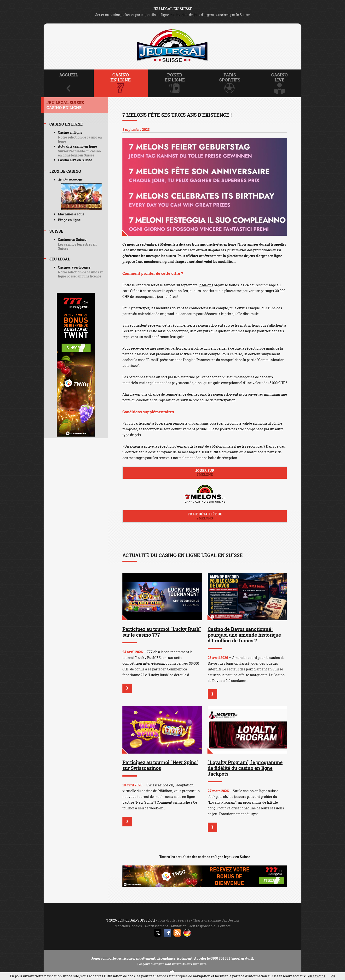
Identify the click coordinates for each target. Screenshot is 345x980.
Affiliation (179, 926)
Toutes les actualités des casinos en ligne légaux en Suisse (205, 857)
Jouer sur (205, 473)
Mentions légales (128, 926)
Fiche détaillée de (205, 516)
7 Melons (206, 285)
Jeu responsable (202, 926)
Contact (224, 926)
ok (333, 976)
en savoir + (317, 976)
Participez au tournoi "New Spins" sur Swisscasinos (160, 765)
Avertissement (156, 926)
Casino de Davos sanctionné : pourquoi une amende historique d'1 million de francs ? (244, 635)
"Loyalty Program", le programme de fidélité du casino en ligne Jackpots (245, 768)
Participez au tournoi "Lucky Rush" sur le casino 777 (162, 632)
